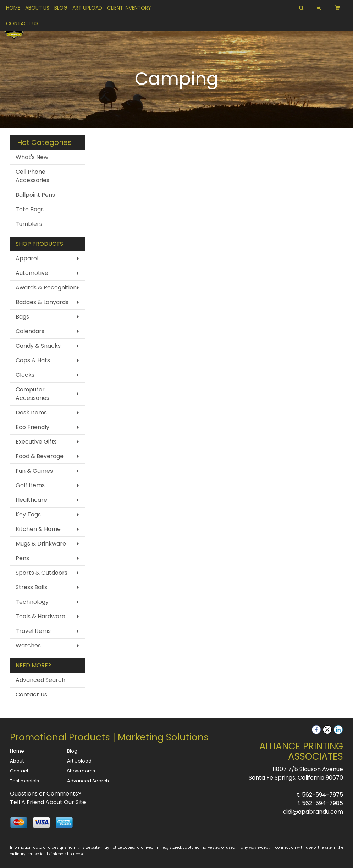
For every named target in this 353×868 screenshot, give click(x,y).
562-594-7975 (322, 795)
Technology (32, 602)
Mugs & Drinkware (41, 544)
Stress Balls (31, 587)
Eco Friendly (32, 427)
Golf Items (30, 485)
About (17, 761)
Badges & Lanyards (42, 302)
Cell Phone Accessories (32, 176)
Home (13, 8)
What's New (32, 157)
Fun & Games (34, 471)
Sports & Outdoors (42, 573)
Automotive (32, 273)
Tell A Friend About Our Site (48, 802)
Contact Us (22, 23)
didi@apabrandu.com (313, 812)
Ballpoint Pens (35, 195)
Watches (28, 645)
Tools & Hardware (40, 616)
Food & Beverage (40, 456)
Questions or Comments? (46, 794)
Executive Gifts (36, 442)
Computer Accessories (32, 394)
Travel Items (33, 631)
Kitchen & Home (38, 529)
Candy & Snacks (38, 346)
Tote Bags (30, 209)
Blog (61, 8)
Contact (19, 771)
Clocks (25, 375)
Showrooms (81, 771)
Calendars (30, 331)
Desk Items (31, 413)
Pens (22, 558)
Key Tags (28, 514)
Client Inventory (129, 8)
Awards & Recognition (46, 287)
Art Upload (87, 8)
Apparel (27, 258)
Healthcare (31, 500)
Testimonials (24, 781)
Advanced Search (40, 680)
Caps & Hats (33, 360)
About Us (37, 8)
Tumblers (29, 224)
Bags (22, 317)
